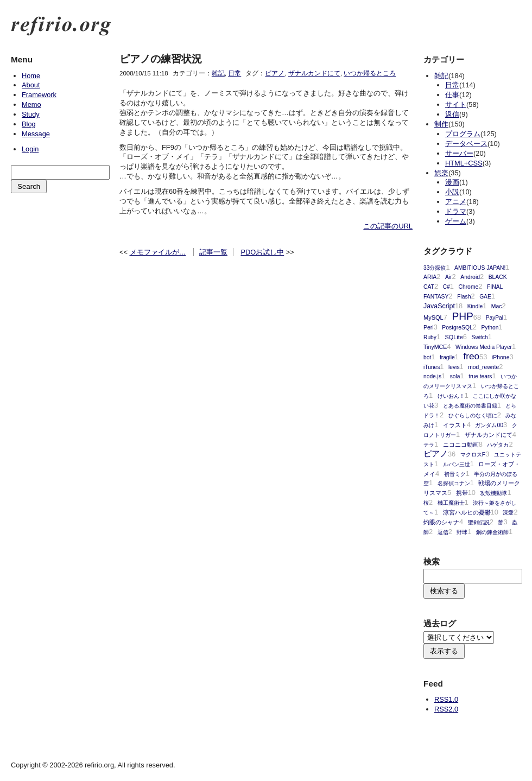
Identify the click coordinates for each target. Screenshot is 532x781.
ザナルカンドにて (314, 73)
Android (470, 277)
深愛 (508, 513)
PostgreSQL (457, 328)
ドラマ (456, 211)
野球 (462, 532)
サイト (456, 104)
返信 (452, 114)
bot (427, 357)
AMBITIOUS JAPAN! (480, 268)
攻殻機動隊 (493, 493)
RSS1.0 (446, 699)
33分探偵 (435, 268)
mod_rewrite (483, 367)
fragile (447, 357)
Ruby (430, 337)
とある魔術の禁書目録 (470, 406)
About (31, 85)
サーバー (459, 153)
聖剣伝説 (479, 522)
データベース (466, 144)
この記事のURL (388, 226)
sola (455, 376)
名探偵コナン (454, 483)
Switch (480, 337)
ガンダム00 (489, 425)
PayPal (495, 318)
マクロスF (473, 455)
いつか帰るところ (370, 73)
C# (446, 287)
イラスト (455, 425)
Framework (39, 95)
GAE (485, 297)
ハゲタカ (498, 445)
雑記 (218, 73)
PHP (462, 316)
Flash (464, 297)
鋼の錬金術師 (492, 532)
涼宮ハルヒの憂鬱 (467, 512)
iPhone (501, 357)
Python (490, 328)
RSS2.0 (446, 709)
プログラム (463, 134)
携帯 (462, 493)
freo (471, 356)
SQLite (454, 337)
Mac (497, 306)
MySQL (433, 318)
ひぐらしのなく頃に (473, 415)
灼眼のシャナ (441, 522)
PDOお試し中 (262, 252)
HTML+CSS (464, 163)
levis (454, 367)
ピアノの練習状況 (161, 59)
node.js (432, 376)
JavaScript (439, 306)
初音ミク (455, 474)
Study (31, 114)
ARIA (430, 277)
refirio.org (61, 26)
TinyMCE (435, 347)
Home (31, 76)
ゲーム (456, 221)
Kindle (475, 306)
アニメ (456, 202)
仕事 (452, 95)
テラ (429, 445)
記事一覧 (213, 252)
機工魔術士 (451, 503)
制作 (441, 124)
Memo (31, 104)
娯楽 (441, 173)
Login (30, 149)
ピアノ (275, 73)
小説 (452, 192)
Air (449, 277)
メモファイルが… (158, 252)
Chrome (468, 287)
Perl (429, 328)
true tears (480, 376)
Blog (29, 124)
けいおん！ (451, 396)
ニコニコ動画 (461, 445)
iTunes (432, 367)
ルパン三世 (457, 464)
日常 (235, 73)
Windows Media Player (484, 347)
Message (36, 134)
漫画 (452, 182)
